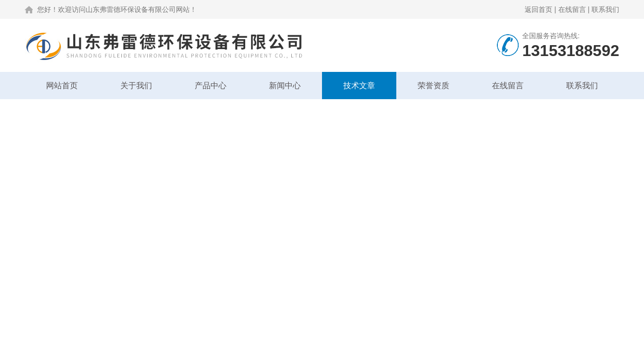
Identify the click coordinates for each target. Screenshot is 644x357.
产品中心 (211, 86)
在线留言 (572, 9)
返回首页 (538, 9)
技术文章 (359, 86)
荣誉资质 (433, 86)
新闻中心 (285, 86)
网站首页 (62, 86)
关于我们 (136, 86)
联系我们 (605, 9)
